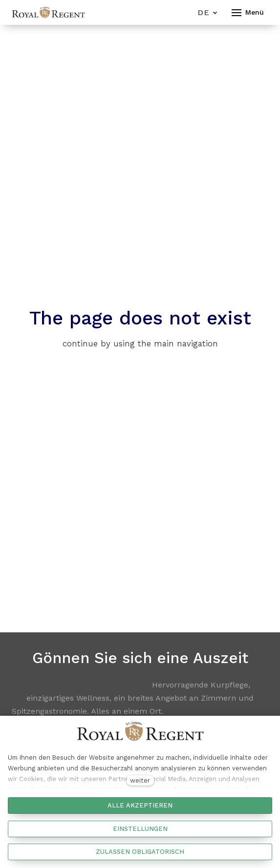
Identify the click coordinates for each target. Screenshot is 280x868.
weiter (140, 780)
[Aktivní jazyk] (207, 12)
